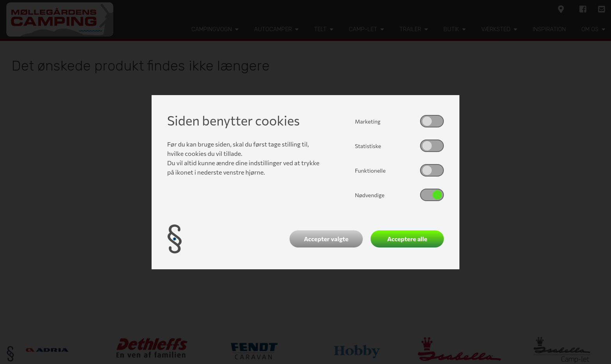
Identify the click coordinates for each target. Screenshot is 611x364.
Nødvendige (370, 195)
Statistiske (368, 146)
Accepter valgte (326, 239)
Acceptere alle (407, 239)
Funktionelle (370, 171)
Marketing (368, 121)
